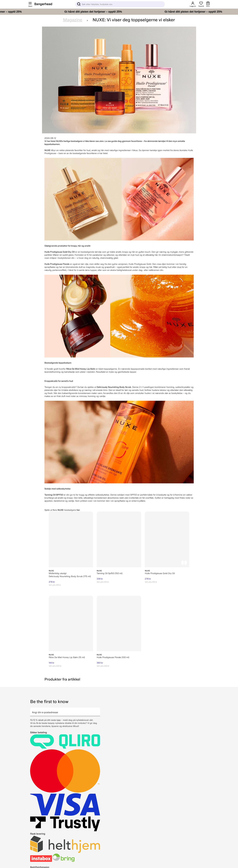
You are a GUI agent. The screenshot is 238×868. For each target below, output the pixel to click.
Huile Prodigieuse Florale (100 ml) (113, 657)
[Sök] (120, 4)
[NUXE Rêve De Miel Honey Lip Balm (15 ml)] (71, 624)
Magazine (73, 20)
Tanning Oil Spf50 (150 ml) (110, 573)
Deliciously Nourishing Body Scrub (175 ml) (70, 576)
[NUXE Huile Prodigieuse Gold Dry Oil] (167, 539)
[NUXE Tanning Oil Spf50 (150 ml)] (119, 539)
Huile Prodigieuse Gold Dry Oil (160, 573)
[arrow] (99, 710)
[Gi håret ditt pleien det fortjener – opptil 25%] (119, 12)
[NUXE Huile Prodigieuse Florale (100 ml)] (119, 624)
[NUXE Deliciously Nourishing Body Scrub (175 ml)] (71, 539)
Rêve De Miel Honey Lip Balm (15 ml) (67, 657)
